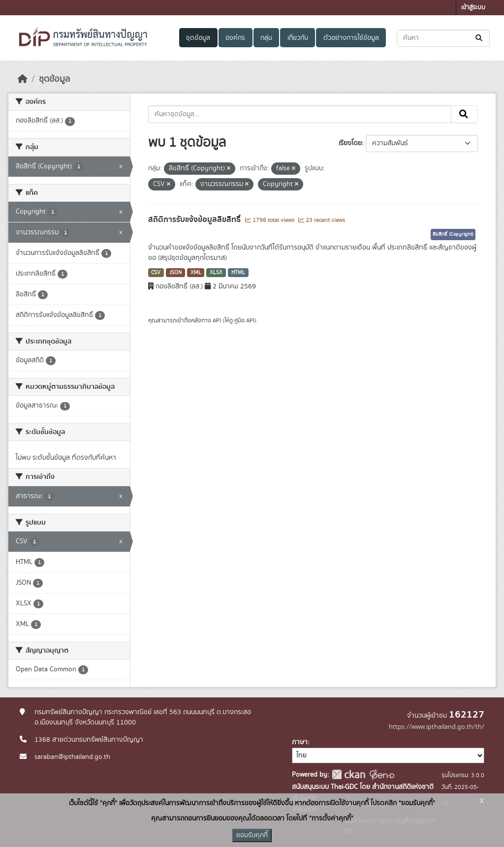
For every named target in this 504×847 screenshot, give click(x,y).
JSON (175, 273)
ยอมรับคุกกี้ (252, 835)
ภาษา (300, 742)
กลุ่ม (266, 38)
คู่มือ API (244, 320)
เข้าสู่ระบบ (473, 8)
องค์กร (235, 38)
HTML (238, 273)
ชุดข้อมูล (198, 38)
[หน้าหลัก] (23, 79)
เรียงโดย (350, 143)
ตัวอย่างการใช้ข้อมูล (351, 38)
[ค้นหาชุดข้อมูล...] (443, 38)
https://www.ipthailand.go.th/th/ (437, 727)
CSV (156, 273)
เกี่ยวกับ (298, 38)
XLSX (216, 273)
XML (196, 273)
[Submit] (480, 38)
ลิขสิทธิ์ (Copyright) (453, 234)
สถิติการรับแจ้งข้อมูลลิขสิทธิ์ (195, 220)
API (217, 320)
